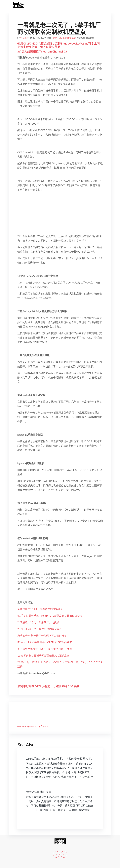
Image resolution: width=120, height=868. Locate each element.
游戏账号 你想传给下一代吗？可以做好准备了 (43, 636)
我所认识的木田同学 (39, 792)
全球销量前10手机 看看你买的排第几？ (40, 609)
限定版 (66, 38)
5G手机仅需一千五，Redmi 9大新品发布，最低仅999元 (50, 616)
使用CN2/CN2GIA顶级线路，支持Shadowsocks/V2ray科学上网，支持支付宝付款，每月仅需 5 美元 (60, 45)
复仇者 (73, 38)
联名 (60, 38)
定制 (55, 38)
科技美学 (25, 38)
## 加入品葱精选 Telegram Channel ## (42, 51)
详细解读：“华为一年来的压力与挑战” (39, 622)
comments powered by (33, 726)
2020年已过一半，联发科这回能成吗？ (40, 629)
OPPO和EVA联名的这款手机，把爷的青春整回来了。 (60, 759)
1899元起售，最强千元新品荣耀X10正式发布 (43, 656)
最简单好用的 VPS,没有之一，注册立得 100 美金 (48, 686)
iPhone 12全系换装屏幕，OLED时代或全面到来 (45, 642)
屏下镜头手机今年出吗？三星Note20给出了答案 (45, 649)
